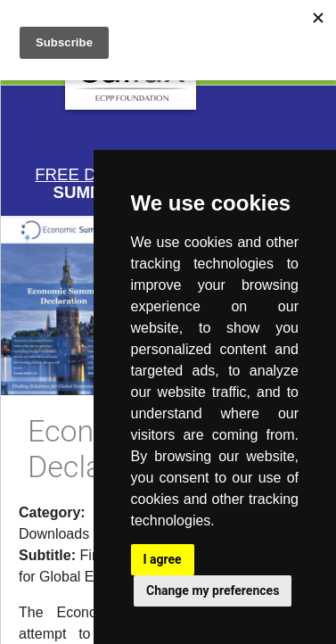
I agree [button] (163, 559)
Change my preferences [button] (213, 590)
